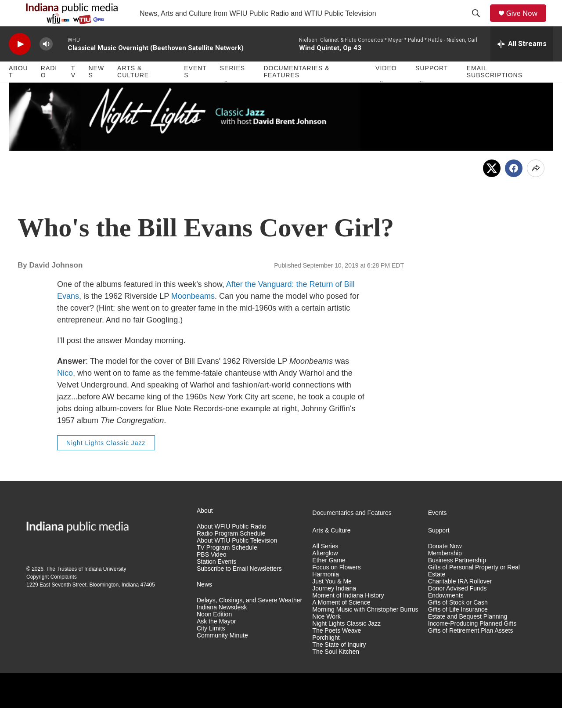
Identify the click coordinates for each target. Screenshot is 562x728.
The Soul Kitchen (336, 672)
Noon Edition (214, 634)
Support (432, 88)
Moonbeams (193, 316)
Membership (445, 573)
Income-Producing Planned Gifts (472, 643)
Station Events (216, 581)
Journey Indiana (334, 608)
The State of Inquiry (339, 665)
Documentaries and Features (352, 533)
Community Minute (222, 655)
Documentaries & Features (296, 91)
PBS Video (211, 574)
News (96, 91)
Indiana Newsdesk (222, 627)
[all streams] (522, 64)
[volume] (46, 64)
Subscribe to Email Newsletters (239, 589)
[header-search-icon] (479, 23)
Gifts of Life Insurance (458, 629)
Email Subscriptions (495, 91)
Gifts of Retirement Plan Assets (471, 650)
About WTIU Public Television (237, 560)
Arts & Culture (133, 91)
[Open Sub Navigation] (227, 102)
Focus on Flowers (336, 587)
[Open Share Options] (536, 188)
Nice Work (326, 636)
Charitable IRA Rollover (460, 601)
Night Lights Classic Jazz (106, 463)
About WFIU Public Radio (232, 546)
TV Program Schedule (227, 567)
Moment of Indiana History (348, 615)
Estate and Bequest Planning (468, 636)
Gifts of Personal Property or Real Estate (474, 591)
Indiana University (105, 589)
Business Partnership (457, 580)
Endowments (446, 615)
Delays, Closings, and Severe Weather (249, 620)
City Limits (211, 648)
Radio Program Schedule (231, 553)
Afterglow (325, 573)
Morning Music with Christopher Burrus (365, 629)
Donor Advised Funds (458, 608)
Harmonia (326, 594)
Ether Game (329, 580)
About (18, 91)
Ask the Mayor (216, 641)
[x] (492, 188)
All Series (325, 566)
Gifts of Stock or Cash (458, 622)
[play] (20, 64)
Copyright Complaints (52, 597)
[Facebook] (514, 188)
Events (195, 91)
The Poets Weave (337, 650)
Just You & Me (332, 601)
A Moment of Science (341, 622)
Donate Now (445, 566)
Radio (49, 91)
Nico (65, 393)
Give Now (527, 23)
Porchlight (326, 657)
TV (73, 91)
